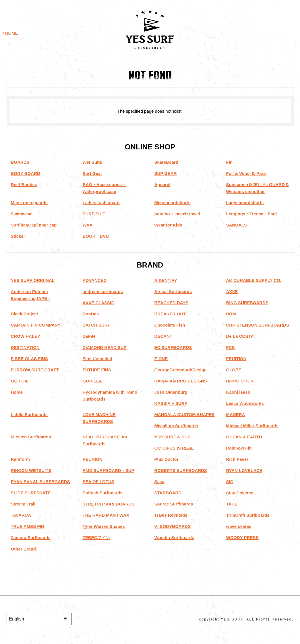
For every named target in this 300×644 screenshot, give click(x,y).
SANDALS (237, 225)
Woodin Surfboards (174, 537)
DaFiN (89, 336)
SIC (230, 482)
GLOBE (234, 370)
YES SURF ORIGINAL (33, 280)
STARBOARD (168, 493)
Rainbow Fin (239, 448)
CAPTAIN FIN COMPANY (36, 325)
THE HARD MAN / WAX (106, 515)
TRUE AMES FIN (28, 526)
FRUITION (236, 359)
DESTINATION (25, 347)
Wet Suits (92, 162)
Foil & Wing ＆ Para (246, 173)
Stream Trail (23, 504)
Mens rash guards (29, 203)
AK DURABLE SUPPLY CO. (254, 280)
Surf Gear (92, 173)
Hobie (17, 392)
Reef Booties (24, 185)
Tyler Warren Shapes (104, 526)
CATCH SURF (96, 325)
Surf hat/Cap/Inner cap (34, 225)
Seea (159, 482)
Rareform (21, 459)
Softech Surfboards (103, 493)
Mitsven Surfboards (31, 437)
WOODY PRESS (242, 537)
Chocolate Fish (170, 325)
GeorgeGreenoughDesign (181, 370)
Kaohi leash (238, 392)
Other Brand (24, 549)
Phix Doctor (167, 459)
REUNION (93, 459)
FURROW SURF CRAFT (35, 370)
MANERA (236, 414)
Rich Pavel (237, 459)
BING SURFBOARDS (247, 303)
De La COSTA (240, 336)
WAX (88, 225)
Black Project (25, 314)
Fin (230, 162)
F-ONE (161, 359)
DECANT (163, 336)
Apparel (162, 185)
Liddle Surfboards (29, 414)
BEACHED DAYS (172, 303)
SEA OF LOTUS (98, 482)
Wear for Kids (168, 225)
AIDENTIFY (166, 280)
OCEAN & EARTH (244, 437)
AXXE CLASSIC (99, 303)
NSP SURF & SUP (173, 437)
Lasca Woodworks (245, 403)
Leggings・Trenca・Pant (252, 214)
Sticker (18, 236)
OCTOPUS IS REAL (174, 448)
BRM (231, 314)
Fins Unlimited (97, 359)
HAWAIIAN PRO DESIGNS (181, 381)
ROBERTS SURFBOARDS (181, 470)
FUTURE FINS (97, 370)
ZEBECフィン (96, 537)
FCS (231, 347)
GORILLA (92, 381)
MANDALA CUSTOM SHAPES (185, 414)
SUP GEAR (166, 173)
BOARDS (20, 162)
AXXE (232, 291)
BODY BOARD (26, 173)
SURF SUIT (94, 214)
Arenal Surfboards (173, 291)
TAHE (232, 504)
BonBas (91, 314)
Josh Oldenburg (171, 392)
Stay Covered (240, 493)
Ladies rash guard (101, 203)
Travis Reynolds (171, 515)
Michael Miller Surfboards (252, 426)
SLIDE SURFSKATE (31, 493)
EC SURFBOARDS (173, 347)
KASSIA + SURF (171, 403)
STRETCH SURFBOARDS (109, 504)
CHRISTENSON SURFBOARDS (258, 325)
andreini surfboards (103, 291)
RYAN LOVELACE (244, 470)
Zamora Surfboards (31, 537)
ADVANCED (95, 280)
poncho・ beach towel (177, 214)
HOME (10, 33)
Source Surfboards (174, 504)
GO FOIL (20, 381)
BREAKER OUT (170, 314)
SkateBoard (166, 162)
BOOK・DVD (96, 236)
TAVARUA (21, 515)
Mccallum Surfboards (176, 426)
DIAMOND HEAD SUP (105, 347)
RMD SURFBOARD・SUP (109, 470)
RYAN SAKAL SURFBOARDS (40, 482)
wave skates (239, 526)
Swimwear (21, 214)
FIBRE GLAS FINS (29, 359)
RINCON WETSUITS (31, 470)
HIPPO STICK (240, 381)
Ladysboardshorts (245, 203)
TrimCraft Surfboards (248, 515)
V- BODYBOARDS (173, 526)
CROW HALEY (26, 336)
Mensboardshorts (173, 203)
